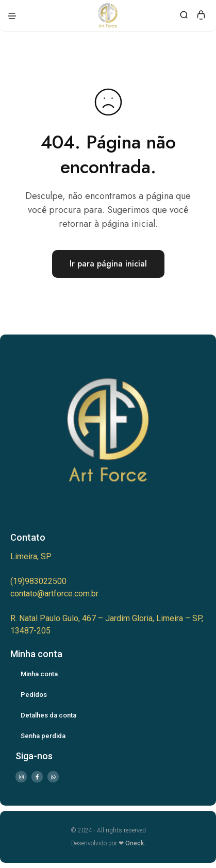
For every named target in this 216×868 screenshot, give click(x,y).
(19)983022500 (38, 581)
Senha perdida (43, 736)
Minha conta (39, 674)
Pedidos (34, 695)
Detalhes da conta (48, 715)
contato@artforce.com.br (54, 594)
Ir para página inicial (108, 264)
